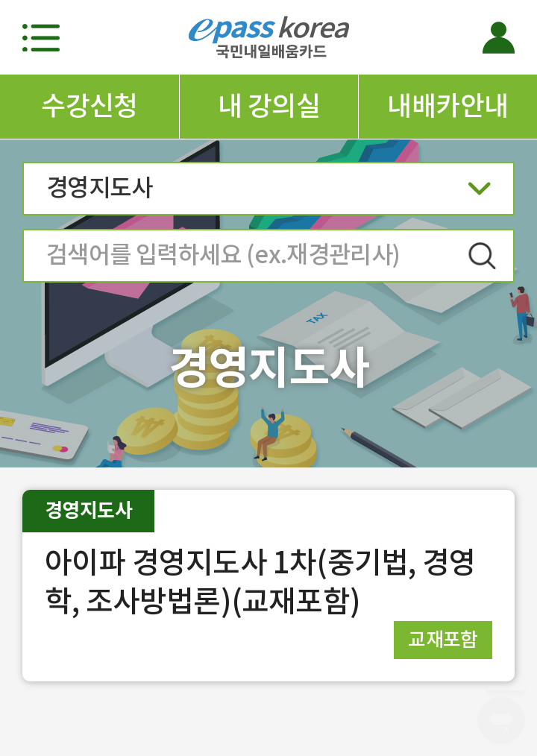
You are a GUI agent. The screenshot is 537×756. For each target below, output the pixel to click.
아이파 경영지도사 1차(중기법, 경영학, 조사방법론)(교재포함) (260, 582)
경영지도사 (268, 193)
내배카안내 (447, 106)
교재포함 (443, 639)
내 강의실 (269, 106)
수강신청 (89, 106)
